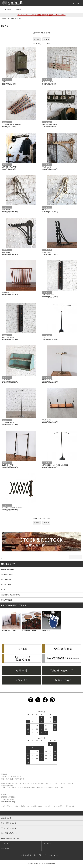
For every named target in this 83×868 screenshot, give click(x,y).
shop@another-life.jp (8, 802)
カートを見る (47, 843)
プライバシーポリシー (52, 855)
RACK (19, 19)
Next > (46, 39)
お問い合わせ (5, 849)
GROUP (17, 9)
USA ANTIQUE (12, 19)
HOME (4, 19)
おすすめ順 (36, 33)
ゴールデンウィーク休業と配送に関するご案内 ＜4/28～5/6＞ (41, 15)
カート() (74, 3)
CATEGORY (6, 9)
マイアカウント (6, 843)
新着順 (48, 33)
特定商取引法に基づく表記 (32, 855)
